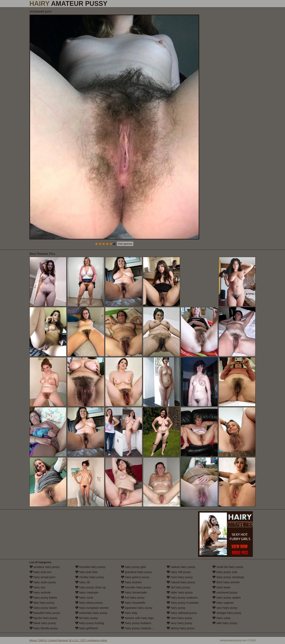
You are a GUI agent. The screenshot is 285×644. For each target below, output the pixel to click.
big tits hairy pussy (44, 618)
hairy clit (83, 582)
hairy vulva (221, 618)
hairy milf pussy (179, 572)
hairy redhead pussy (182, 613)
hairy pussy (176, 608)
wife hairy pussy (225, 623)
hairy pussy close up (90, 587)
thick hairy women (226, 582)
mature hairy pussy (181, 567)
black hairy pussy (43, 623)
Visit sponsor (125, 244)
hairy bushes (131, 582)
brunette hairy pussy (90, 567)
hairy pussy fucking (90, 623)
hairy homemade (134, 592)
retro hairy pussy (179, 618)
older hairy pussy (180, 592)
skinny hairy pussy (181, 628)
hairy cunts (84, 598)
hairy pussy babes (43, 598)
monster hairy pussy (136, 587)
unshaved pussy (225, 592)
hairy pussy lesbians (136, 623)
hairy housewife (133, 603)
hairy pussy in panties (183, 603)
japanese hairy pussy (137, 608)
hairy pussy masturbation (139, 628)
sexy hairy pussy (179, 623)
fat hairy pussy (87, 618)
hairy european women (92, 608)
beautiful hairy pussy (45, 613)
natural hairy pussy (181, 582)
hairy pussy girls (133, 567)
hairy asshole (40, 592)
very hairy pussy (225, 608)
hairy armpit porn (43, 577)
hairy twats (221, 587)
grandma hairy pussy (136, 572)
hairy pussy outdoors (182, 598)
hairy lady (129, 613)
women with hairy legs (137, 618)
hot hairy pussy (133, 598)
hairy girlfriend (86, 628)
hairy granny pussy (135, 577)
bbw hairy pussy (42, 603)
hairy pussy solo (225, 572)
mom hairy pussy (180, 577)
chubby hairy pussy (90, 577)
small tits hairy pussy (228, 567)
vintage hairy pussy (227, 613)
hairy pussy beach (43, 608)
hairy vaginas (223, 603)
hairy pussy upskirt (226, 598)
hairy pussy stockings (228, 577)
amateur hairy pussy (45, 567)
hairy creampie (87, 592)
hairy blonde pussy (44, 628)
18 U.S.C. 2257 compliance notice (88, 640)
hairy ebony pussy (89, 603)
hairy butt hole (86, 572)
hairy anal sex (41, 572)
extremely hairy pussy (91, 613)
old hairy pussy (178, 587)
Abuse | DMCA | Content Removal (49, 640)
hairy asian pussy (43, 582)
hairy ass (37, 587)
